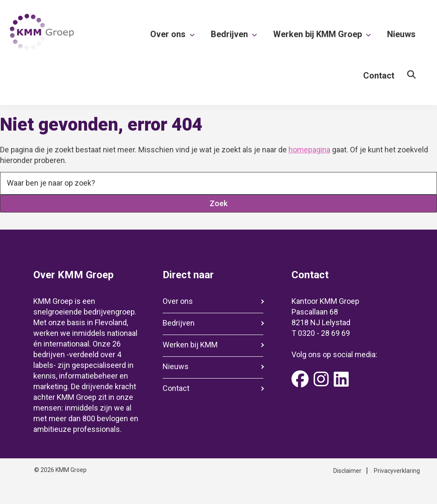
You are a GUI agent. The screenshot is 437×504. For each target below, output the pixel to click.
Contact (176, 388)
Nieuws (176, 366)
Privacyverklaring (397, 471)
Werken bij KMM (190, 345)
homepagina (309, 150)
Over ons (178, 301)
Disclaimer (347, 471)
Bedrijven (179, 323)
